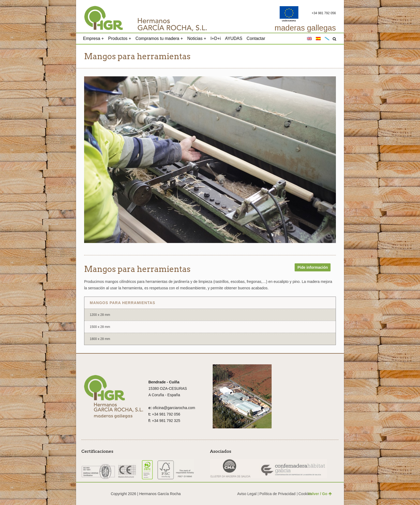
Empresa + (93, 38)
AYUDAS (234, 38)
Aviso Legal (247, 494)
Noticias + (197, 38)
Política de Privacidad (277, 494)
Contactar (256, 38)
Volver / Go (320, 494)
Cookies (305, 494)
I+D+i (216, 38)
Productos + (120, 38)
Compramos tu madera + (159, 38)
